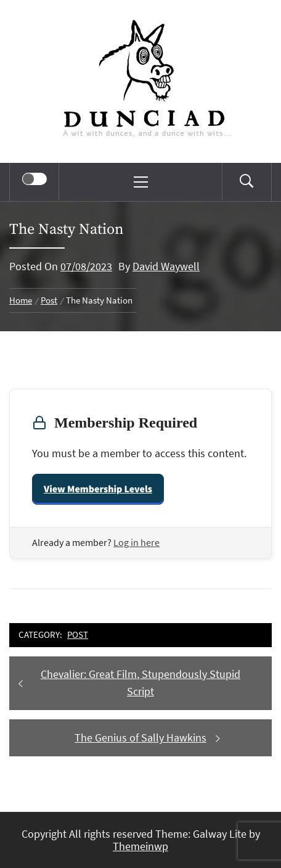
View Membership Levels (98, 489)
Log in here (136, 542)
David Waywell (166, 266)
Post (78, 634)
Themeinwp (140, 846)
